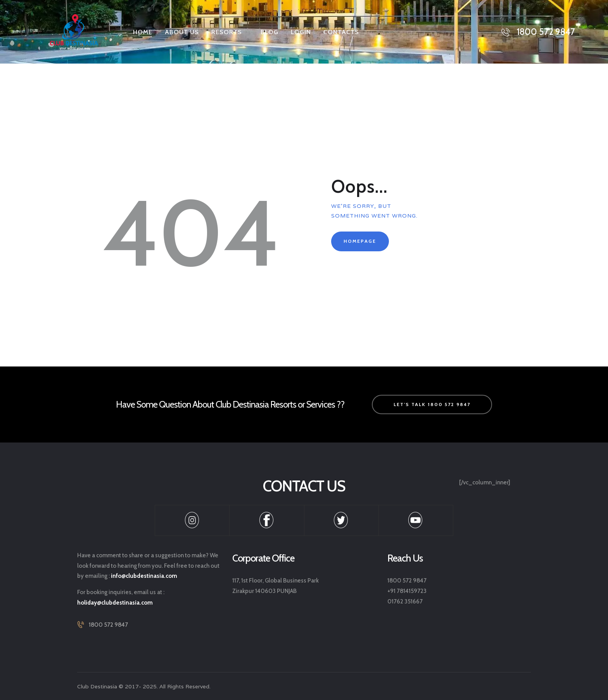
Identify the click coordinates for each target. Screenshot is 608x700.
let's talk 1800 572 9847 (432, 404)
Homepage (360, 241)
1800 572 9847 (108, 625)
